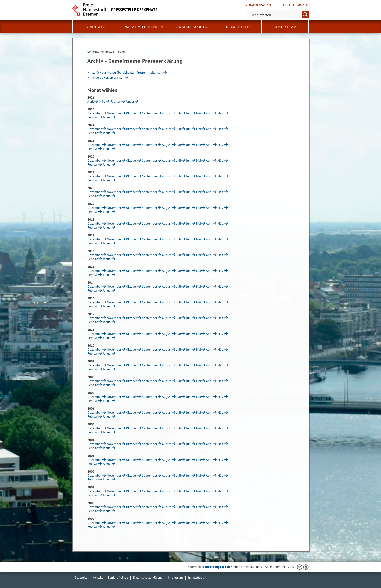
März (102, 101)
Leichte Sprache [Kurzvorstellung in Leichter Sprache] (296, 5)
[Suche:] (278, 15)
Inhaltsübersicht (199, 578)
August (167, 113)
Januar (130, 101)
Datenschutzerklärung (148, 578)
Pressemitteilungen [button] (143, 27)
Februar (115, 101)
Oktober (131, 113)
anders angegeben (217, 567)
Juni (189, 113)
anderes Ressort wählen (108, 78)
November (114, 113)
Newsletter (238, 27)
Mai (198, 113)
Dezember (95, 113)
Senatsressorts (191, 27)
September (150, 113)
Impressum (175, 578)
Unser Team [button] (285, 27)
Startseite (96, 27)
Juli (179, 113)
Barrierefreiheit (118, 578)
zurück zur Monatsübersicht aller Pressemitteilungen (127, 72)
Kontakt (98, 578)
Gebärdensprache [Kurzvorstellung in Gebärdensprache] (260, 5)
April (91, 101)
